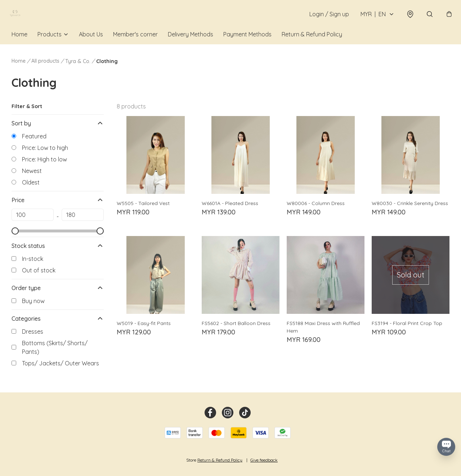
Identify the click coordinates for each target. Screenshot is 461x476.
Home (19, 46)
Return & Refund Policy (312, 46)
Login (325, 20)
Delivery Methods (191, 46)
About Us (91, 46)
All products (45, 73)
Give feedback (264, 460)
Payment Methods (247, 46)
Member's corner (135, 46)
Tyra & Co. (78, 73)
